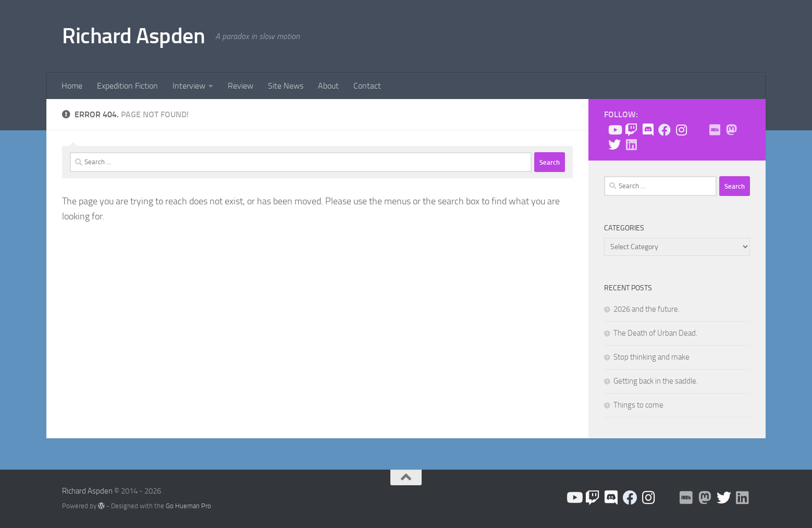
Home (72, 86)
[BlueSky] (698, 130)
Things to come (638, 405)
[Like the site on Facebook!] (665, 130)
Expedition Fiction (127, 86)
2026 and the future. (647, 309)
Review (241, 86)
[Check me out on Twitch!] (631, 130)
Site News (286, 86)
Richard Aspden (133, 36)
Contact (367, 86)
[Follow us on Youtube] (614, 130)
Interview (189, 86)
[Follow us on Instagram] (681, 130)
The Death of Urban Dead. (655, 333)
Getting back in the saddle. (656, 381)
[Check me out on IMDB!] (715, 130)
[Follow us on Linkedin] (631, 144)
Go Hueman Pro (188, 506)
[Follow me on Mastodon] (731, 130)
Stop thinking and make (651, 357)
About (328, 86)
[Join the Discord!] (648, 130)
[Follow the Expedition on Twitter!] (614, 144)
